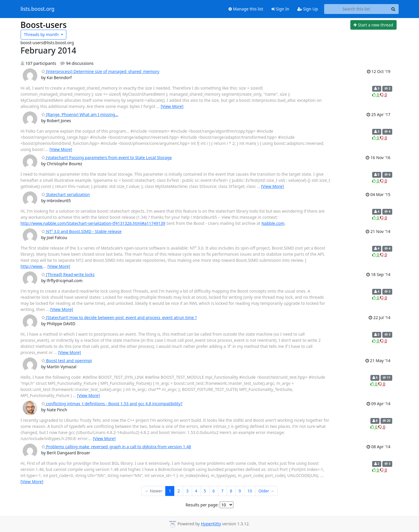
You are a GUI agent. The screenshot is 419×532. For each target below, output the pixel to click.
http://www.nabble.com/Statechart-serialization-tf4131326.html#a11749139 (93, 223)
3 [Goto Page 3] (187, 491)
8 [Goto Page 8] (231, 491)
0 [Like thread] (376, 95)
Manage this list (246, 9)
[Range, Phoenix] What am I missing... (80, 114)
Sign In (280, 9)
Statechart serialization (66, 194)
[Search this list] (356, 9)
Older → (266, 491)
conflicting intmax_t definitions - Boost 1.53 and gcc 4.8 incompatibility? (112, 404)
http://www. (32, 266)
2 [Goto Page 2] (179, 491)
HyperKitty (211, 524)
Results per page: (202, 505)
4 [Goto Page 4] (196, 491)
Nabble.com (273, 223)
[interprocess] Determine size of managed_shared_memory (100, 71)
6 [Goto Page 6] (214, 491)
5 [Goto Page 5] (205, 491)
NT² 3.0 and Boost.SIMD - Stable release (81, 231)
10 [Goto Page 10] (250, 491)
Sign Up (308, 9)
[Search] (393, 9)
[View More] (172, 106)
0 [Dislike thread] (384, 95)
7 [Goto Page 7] (222, 491)
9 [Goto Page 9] (240, 491)
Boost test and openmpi (67, 361)
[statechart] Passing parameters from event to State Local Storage (107, 158)
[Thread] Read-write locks (68, 274)
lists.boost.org (38, 9)
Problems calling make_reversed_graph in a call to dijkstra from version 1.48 (116, 447)
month (42, 34)
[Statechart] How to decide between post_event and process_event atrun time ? (119, 317)
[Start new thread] (373, 25)
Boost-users (44, 25)
